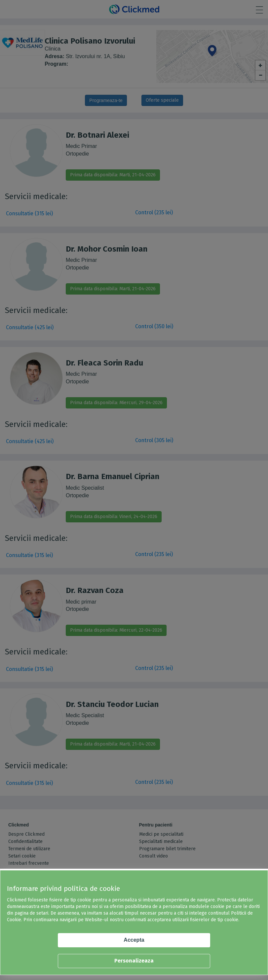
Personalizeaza (134, 961)
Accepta (134, 940)
